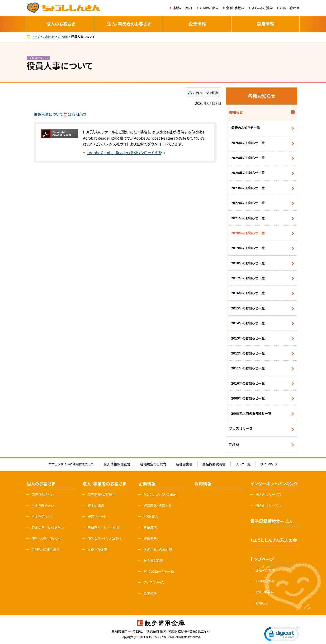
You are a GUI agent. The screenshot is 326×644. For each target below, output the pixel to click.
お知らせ (49, 37)
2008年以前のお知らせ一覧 (251, 413)
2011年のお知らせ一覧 (248, 368)
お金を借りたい (43, 516)
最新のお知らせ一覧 (246, 128)
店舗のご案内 (182, 8)
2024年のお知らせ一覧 (248, 173)
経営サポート (97, 516)
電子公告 (150, 593)
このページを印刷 (206, 93)
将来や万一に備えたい (48, 528)
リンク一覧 (243, 464)
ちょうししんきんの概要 (160, 494)
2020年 (63, 37)
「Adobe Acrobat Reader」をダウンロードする (126, 152)
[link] (282, 635)
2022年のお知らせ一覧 (248, 203)
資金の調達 (96, 506)
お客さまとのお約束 (158, 549)
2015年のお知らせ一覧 (248, 308)
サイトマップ (269, 464)
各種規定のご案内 (153, 464)
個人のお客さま (61, 24)
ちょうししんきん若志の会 (274, 540)
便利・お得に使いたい (47, 538)
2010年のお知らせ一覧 (248, 383)
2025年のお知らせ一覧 (248, 158)
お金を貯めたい (43, 506)
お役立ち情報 (97, 549)
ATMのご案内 (209, 8)
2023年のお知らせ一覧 (248, 188)
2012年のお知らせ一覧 (248, 353)
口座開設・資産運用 (102, 494)
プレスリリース (241, 428)
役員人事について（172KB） (60, 114)
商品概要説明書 (214, 464)
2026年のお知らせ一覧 (248, 143)
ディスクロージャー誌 (158, 571)
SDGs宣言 (151, 516)
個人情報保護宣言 (117, 464)
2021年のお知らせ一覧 (248, 218)
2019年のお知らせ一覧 (248, 248)
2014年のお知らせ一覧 (248, 323)
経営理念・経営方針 (158, 506)
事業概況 (150, 528)
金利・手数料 (235, 8)
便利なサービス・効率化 (105, 538)
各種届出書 (184, 464)
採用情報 (265, 24)
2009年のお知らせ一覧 (248, 398)
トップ (36, 37)
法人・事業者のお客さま (129, 24)
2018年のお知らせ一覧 (248, 263)
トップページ (262, 559)
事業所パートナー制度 (104, 528)
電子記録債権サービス (271, 521)
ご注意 (234, 444)
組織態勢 (150, 538)
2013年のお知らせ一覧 (248, 338)
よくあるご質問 (262, 8)
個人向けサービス (268, 506)
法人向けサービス (268, 494)
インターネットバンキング (274, 483)
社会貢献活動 (153, 561)
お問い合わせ (290, 8)
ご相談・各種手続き (45, 549)
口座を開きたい (43, 494)
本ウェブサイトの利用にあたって (71, 464)
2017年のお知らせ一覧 (248, 278)
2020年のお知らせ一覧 (248, 233)
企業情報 (197, 24)
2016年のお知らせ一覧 (248, 293)
